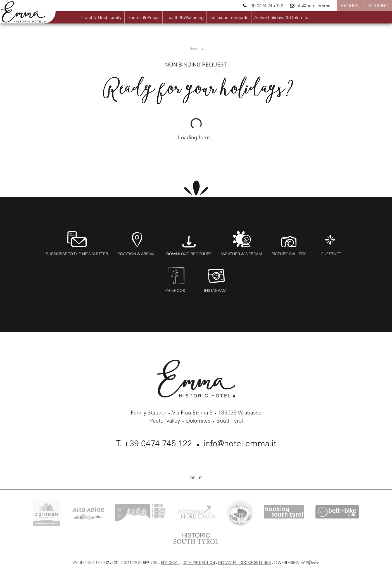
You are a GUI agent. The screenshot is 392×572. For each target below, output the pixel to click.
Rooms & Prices (143, 17)
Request (351, 6)
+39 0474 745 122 (263, 6)
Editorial (170, 562)
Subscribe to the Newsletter (77, 244)
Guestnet (331, 244)
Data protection (199, 562)
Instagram (216, 280)
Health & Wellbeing (185, 17)
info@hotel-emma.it (312, 6)
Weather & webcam (242, 244)
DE (193, 478)
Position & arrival (137, 244)
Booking (378, 6)
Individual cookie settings (244, 562)
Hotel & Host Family (101, 17)
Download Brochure (189, 244)
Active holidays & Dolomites (282, 17)
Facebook (176, 280)
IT (200, 478)
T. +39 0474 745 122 (154, 443)
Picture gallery (289, 244)
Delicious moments (229, 17)
